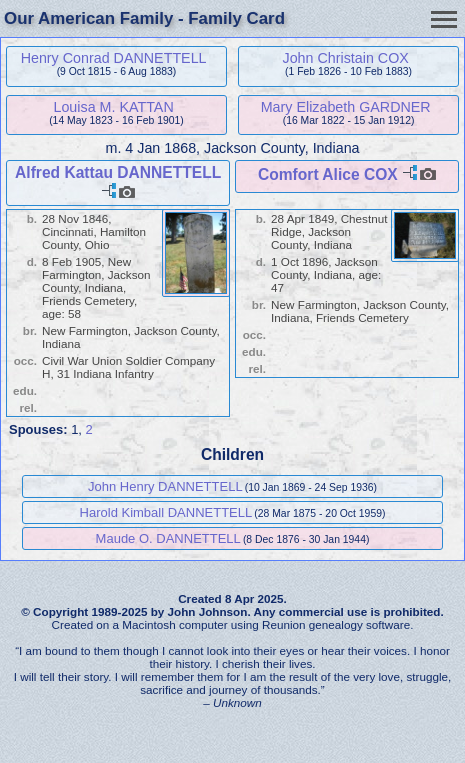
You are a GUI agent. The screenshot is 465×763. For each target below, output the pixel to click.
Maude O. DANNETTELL (168, 538)
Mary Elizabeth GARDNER (346, 107)
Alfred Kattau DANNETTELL (118, 172)
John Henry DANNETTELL (165, 486)
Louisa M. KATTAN (113, 107)
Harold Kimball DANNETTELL (166, 512)
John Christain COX (346, 58)
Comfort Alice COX (328, 174)
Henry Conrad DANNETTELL (114, 58)
